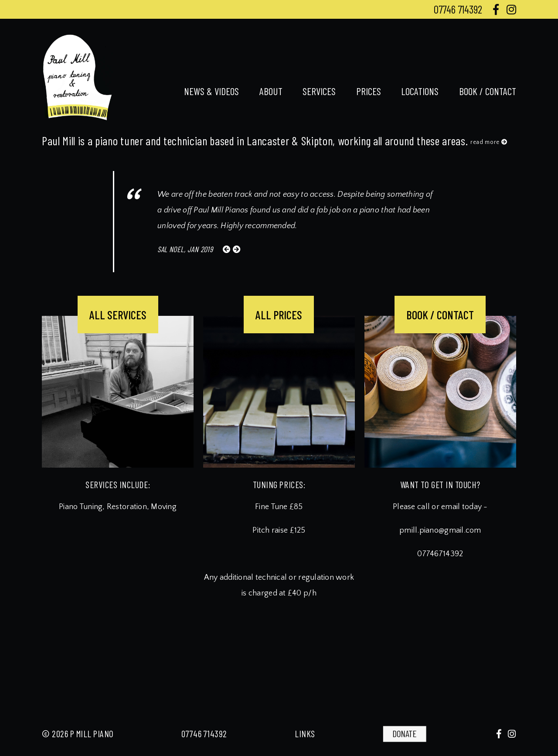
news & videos (211, 91)
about (271, 91)
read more (489, 142)
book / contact (488, 91)
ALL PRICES (279, 315)
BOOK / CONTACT (440, 315)
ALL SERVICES (118, 315)
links (305, 734)
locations (420, 91)
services (319, 91)
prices (369, 91)
